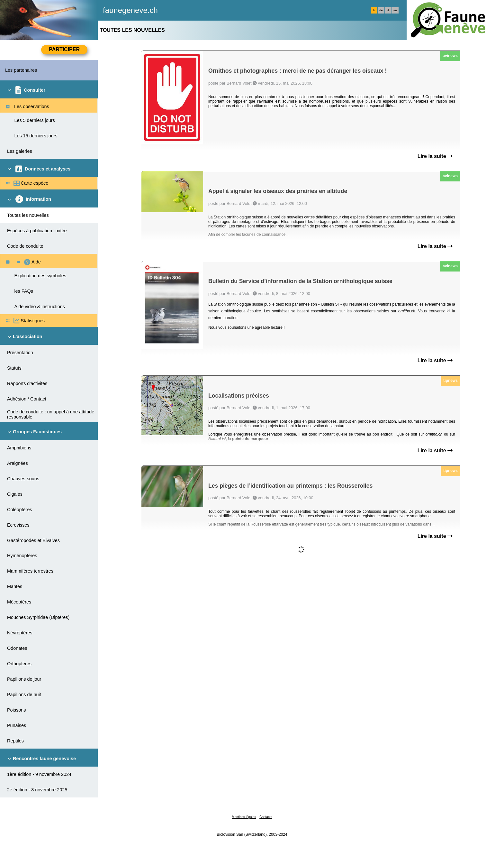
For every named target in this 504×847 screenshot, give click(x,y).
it (388, 10)
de (381, 10)
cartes (309, 217)
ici (448, 311)
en (395, 10)
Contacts (266, 817)
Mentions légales (244, 817)
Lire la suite (435, 156)
